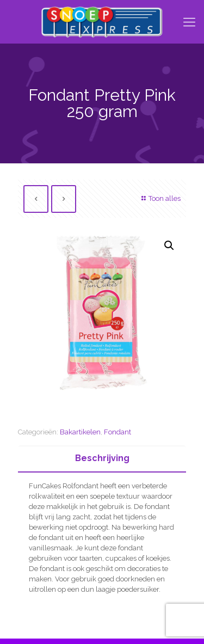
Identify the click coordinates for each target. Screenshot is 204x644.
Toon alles (160, 198)
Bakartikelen (80, 432)
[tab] (102, 459)
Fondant (118, 432)
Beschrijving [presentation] (102, 458)
